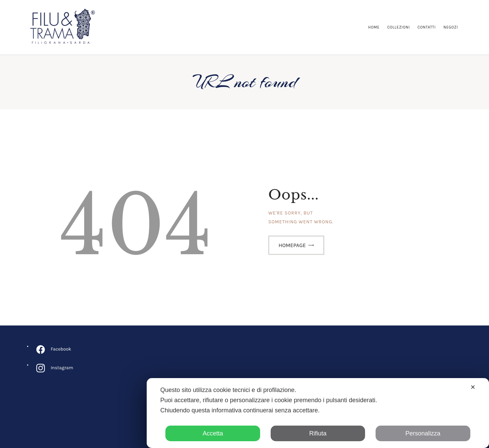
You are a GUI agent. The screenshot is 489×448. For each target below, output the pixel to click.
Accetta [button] (213, 433)
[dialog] (318, 413)
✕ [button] (473, 387)
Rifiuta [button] (318, 433)
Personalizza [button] (423, 433)
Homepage (292, 245)
